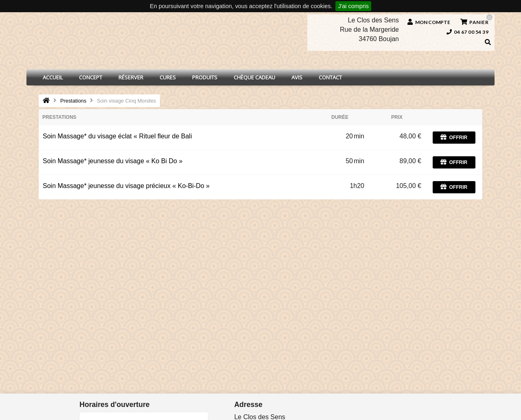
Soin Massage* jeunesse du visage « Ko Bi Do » (113, 161)
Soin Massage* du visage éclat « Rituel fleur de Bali (117, 136)
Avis (297, 77)
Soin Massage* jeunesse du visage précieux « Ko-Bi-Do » (126, 186)
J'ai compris (353, 6)
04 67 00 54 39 (468, 32)
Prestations (73, 101)
